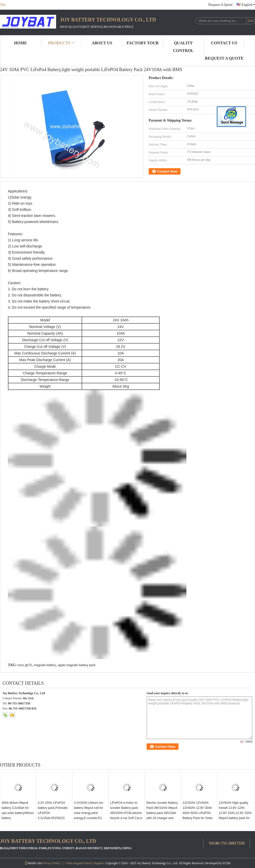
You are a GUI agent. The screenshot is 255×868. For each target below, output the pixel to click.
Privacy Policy (52, 863)
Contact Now (167, 171)
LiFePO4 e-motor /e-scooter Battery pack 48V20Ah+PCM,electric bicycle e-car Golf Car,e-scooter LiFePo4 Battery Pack (127, 816)
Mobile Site (33, 863)
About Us (102, 43)
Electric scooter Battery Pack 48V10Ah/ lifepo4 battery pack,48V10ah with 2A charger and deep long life (162, 813)
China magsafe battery (79, 863)
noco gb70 (24, 665)
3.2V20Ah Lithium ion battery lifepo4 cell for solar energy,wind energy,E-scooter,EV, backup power (88, 813)
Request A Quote (220, 5)
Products (61, 43)
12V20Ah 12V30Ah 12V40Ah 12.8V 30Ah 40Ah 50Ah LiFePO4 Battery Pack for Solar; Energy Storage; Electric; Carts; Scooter (198, 816)
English (248, 5)
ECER (227, 863)
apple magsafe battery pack (77, 665)
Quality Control (183, 47)
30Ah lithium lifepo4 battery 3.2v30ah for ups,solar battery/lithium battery (18, 810)
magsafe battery (45, 665)
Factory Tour (143, 43)
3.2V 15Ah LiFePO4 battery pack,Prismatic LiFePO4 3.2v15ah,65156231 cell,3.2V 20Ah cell (53, 813)
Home (21, 43)
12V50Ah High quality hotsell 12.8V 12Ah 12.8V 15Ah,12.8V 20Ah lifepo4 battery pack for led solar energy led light (235, 816)
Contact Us (224, 43)
